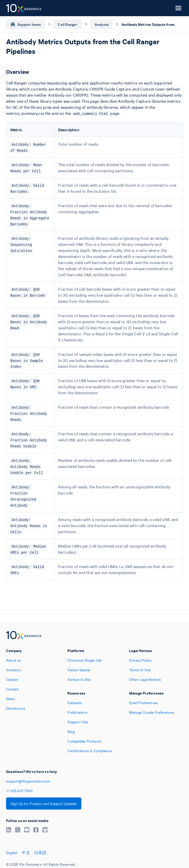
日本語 (40, 853)
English (12, 853)
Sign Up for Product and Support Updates (44, 804)
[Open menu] (178, 8)
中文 (26, 853)
